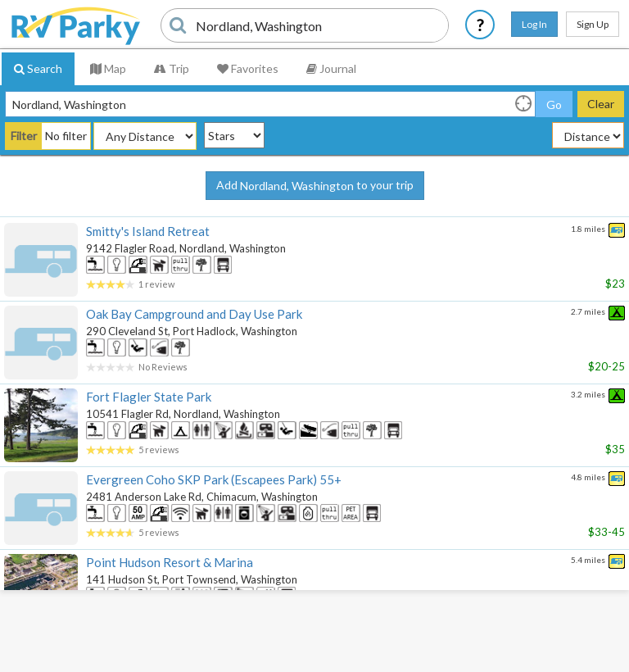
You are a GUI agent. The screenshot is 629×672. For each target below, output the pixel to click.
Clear (601, 104)
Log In (534, 24)
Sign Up (593, 24)
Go (554, 104)
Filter (24, 136)
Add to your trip (315, 186)
